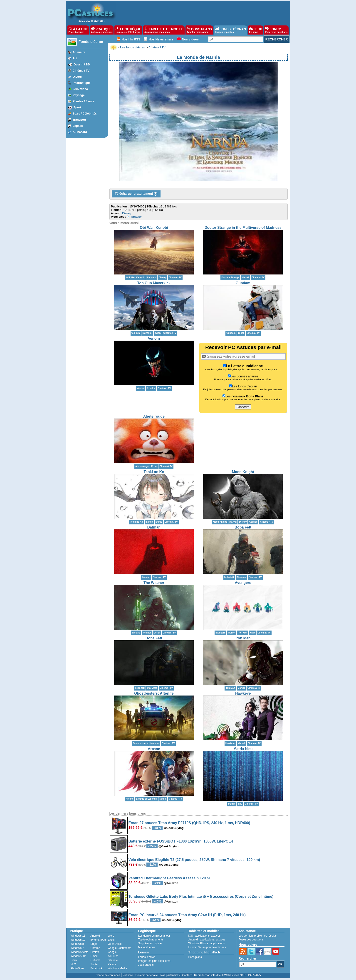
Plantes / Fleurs (84, 101)
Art (75, 58)
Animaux (79, 52)
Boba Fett (243, 527)
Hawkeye (243, 693)
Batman (154, 527)
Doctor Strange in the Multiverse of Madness (243, 228)
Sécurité (113, 960)
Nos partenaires (170, 975)
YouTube (113, 956)
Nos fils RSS (131, 39)
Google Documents (120, 948)
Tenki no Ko (154, 472)
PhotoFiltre (77, 968)
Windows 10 (78, 940)
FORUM (276, 30)
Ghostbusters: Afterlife (154, 693)
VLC (73, 964)
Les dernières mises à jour (154, 936)
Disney (127, 213)
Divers (77, 77)
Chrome (95, 948)
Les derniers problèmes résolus (258, 936)
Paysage (79, 95)
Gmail (94, 956)
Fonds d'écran (91, 42)
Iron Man (243, 638)
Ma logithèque (147, 947)
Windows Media (117, 968)
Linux (74, 960)
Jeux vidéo (80, 89)
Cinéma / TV (81, 71)
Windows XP (78, 956)
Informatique (82, 83)
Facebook (96, 968)
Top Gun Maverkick (154, 283)
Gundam (243, 283)
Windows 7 (77, 948)
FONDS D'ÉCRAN (230, 30)
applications (202, 936)
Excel (111, 940)
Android (95, 936)
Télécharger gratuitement (136, 194)
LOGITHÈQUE (128, 30)
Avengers (243, 583)
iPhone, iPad (98, 940)
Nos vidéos (190, 39)
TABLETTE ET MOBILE (164, 30)
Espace (78, 126)
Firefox (95, 952)
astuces (216, 936)
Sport (77, 107)
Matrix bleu (243, 749)
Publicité (128, 975)
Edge (94, 944)
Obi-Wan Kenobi (154, 228)
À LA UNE (78, 30)
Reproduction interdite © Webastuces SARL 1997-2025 (227, 975)
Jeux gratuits (146, 965)
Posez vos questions (251, 940)
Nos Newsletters (161, 39)
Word (111, 936)
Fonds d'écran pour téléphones (207, 947)
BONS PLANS (199, 30)
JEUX (255, 30)
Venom (154, 338)
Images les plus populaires (154, 961)
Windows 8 (77, 944)
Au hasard (80, 132)
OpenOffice (115, 944)
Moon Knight (243, 472)
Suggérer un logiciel (150, 943)
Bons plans (195, 957)
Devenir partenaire (147, 975)
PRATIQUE (102, 30)
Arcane (154, 749)
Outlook (95, 960)
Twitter (94, 964)
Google (112, 952)
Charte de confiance (108, 975)
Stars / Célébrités (85, 113)
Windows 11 (78, 936)
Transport (79, 120)
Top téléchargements (151, 940)
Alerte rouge (154, 416)
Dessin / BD (82, 64)
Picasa (112, 964)
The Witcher (154, 583)
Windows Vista (79, 952)
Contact (187, 975)
